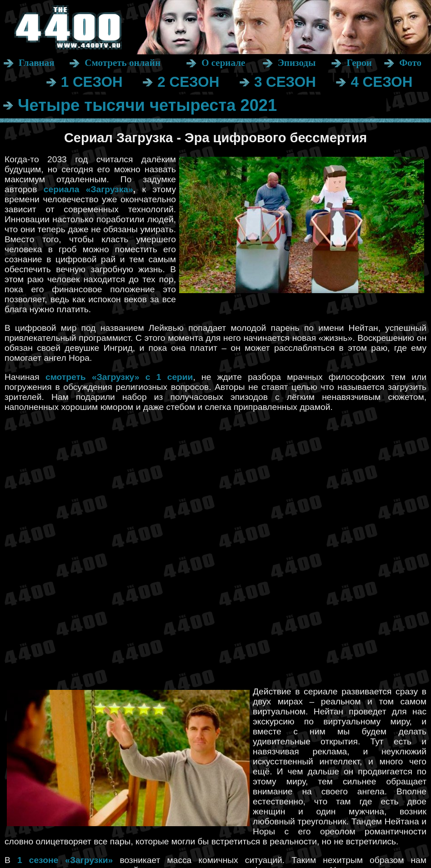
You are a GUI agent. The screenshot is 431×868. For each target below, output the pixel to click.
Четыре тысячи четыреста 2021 (147, 105)
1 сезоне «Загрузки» (65, 860)
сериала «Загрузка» (88, 189)
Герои (359, 63)
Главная (37, 63)
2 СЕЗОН (188, 82)
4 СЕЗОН (381, 82)
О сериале (223, 63)
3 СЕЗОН (285, 82)
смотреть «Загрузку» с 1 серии (119, 377)
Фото (410, 63)
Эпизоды (297, 63)
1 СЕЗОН (92, 82)
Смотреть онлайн (123, 63)
